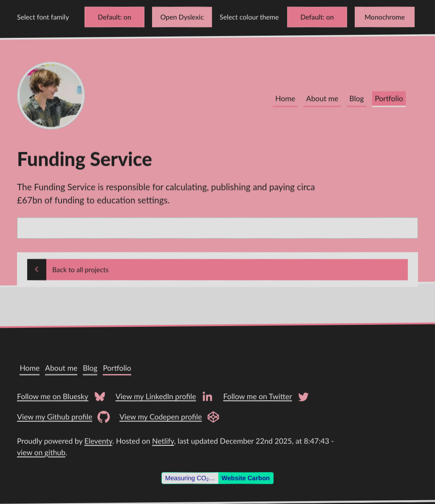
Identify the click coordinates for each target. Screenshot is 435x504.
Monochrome (385, 17)
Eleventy (99, 441)
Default (312, 17)
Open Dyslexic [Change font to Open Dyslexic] (182, 17)
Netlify (163, 441)
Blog (356, 99)
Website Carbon (246, 478)
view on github (41, 452)
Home (285, 99)
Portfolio (389, 99)
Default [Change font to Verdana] (109, 17)
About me (322, 99)
